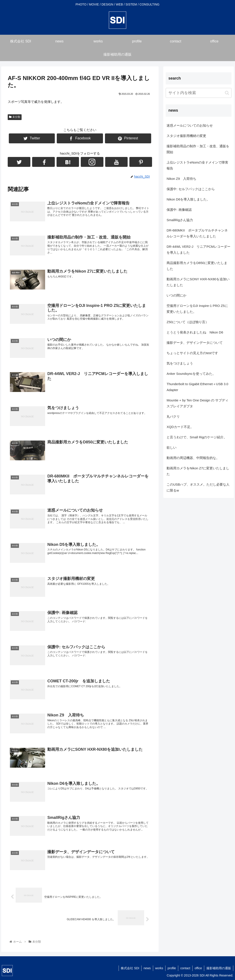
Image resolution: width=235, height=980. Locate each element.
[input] (198, 93)
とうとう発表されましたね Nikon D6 (195, 332)
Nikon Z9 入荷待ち (181, 179)
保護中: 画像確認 (179, 210)
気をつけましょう (180, 363)
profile (171, 968)
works (158, 968)
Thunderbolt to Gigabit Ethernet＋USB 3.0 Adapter (197, 387)
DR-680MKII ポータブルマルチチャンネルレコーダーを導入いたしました (197, 233)
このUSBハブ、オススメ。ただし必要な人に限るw (198, 487)
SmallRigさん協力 (180, 220)
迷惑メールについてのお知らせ (190, 125)
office (198, 968)
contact (185, 968)
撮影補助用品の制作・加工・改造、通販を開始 (198, 149)
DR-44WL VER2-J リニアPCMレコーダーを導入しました (198, 250)
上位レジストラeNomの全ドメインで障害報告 (197, 165)
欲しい (172, 447)
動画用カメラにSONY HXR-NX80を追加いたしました (198, 282)
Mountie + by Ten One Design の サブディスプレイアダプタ (197, 403)
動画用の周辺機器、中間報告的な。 (193, 458)
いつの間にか (176, 295)
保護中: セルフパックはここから (191, 189)
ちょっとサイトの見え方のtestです (192, 353)
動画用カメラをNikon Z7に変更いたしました (198, 471)
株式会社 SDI (128, 968)
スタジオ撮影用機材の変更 (186, 136)
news (146, 968)
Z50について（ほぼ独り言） (188, 322)
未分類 (15, 117)
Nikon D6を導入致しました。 (188, 199)
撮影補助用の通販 (218, 968)
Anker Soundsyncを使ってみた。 (191, 374)
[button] (227, 93)
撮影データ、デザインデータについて (195, 343)
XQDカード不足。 (180, 427)
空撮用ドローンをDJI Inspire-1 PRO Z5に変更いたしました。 (197, 309)
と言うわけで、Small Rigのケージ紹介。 (197, 437)
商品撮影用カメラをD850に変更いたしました (197, 266)
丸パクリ (173, 416)
